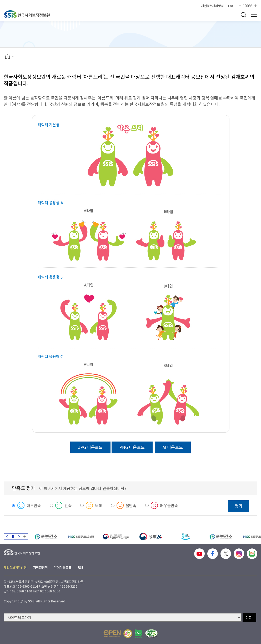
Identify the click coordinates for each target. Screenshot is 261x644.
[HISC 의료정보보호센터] (81, 537)
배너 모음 (25, 537)
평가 (239, 506)
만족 (68, 505)
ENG (231, 6)
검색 (243, 15)
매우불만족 (169, 505)
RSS (81, 567)
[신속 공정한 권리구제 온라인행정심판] (116, 537)
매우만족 (34, 505)
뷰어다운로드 (62, 567)
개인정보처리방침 (212, 6)
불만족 (131, 505)
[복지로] (186, 537)
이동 (249, 618)
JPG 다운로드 (90, 447)
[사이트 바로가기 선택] (123, 617)
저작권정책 (40, 567)
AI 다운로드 (173, 447)
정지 (13, 537)
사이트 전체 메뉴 (254, 15)
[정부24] (151, 537)
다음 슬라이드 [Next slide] (19, 537)
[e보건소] (46, 537)
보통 (99, 505)
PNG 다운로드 (132, 447)
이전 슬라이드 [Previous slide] (7, 537)
